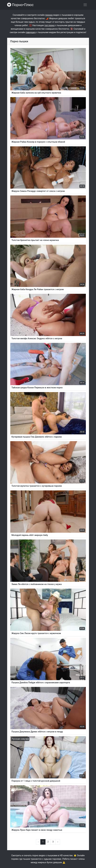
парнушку (31, 32)
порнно (49, 15)
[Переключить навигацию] (85, 5)
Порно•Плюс (20, 5)
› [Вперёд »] (58, 842)
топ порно (50, 25)
